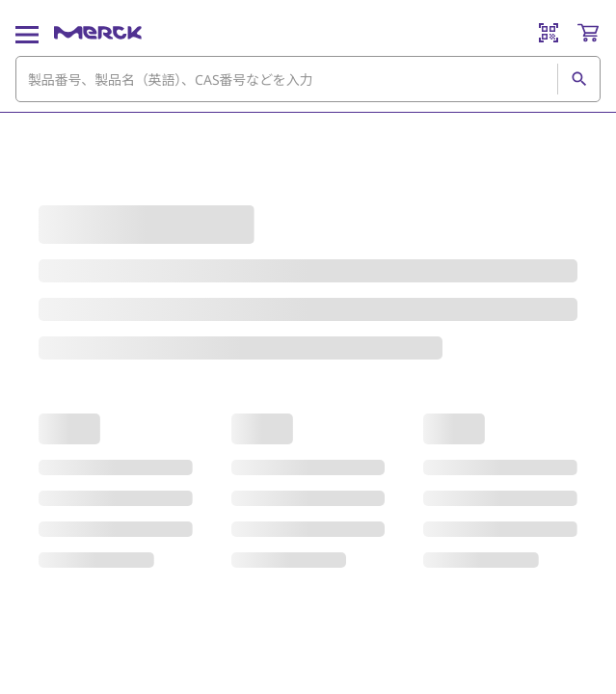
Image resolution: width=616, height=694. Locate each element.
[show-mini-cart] (588, 33)
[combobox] (308, 79)
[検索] (578, 79)
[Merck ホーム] (98, 33)
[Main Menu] (27, 33)
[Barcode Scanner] (549, 33)
